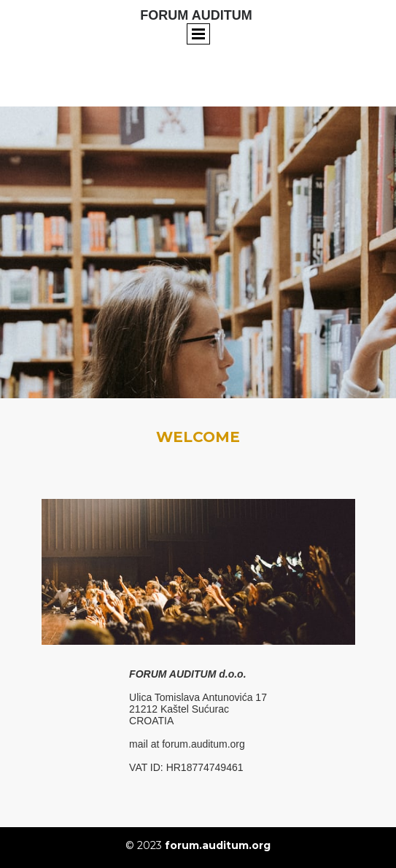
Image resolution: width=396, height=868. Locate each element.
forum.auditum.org (218, 845)
